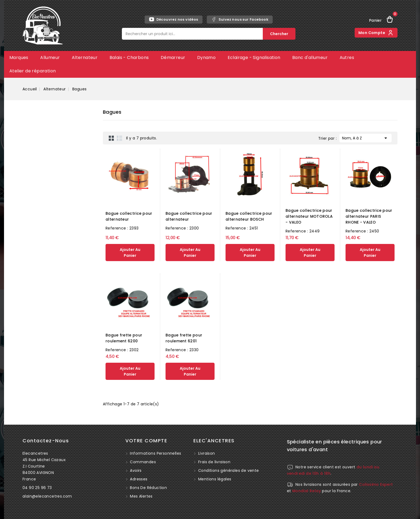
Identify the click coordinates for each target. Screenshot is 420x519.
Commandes (142, 462)
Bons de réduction (148, 488)
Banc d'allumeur (310, 58)
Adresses (138, 479)
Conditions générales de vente (229, 470)
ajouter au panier (130, 253)
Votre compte (146, 441)
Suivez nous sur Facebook (240, 19)
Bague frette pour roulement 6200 (124, 338)
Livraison (207, 453)
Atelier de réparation (33, 71)
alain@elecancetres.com (47, 496)
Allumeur (50, 58)
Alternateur (85, 58)
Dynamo (206, 58)
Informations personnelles (155, 453)
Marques (19, 58)
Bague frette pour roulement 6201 (184, 338)
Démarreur (173, 58)
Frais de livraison (214, 462)
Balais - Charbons (129, 58)
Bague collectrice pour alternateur (129, 216)
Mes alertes (141, 496)
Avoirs (135, 470)
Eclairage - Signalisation (254, 58)
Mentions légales (215, 479)
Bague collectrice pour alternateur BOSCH (249, 216)
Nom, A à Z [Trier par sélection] (365, 138)
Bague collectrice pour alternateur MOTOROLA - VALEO (309, 216)
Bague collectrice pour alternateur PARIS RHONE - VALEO (369, 216)
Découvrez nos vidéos (174, 19)
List (119, 138)
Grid (111, 138)
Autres (347, 58)
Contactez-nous (46, 441)
